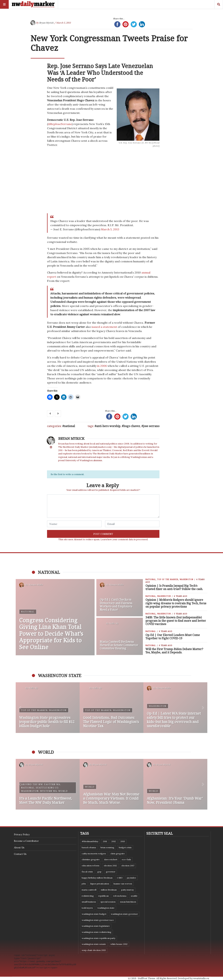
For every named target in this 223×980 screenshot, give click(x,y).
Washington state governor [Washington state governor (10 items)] (124, 914)
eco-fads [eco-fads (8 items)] (126, 859)
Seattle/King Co (47, 788)
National (69, 426)
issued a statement (104, 327)
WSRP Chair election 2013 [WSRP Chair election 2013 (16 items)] (94, 950)
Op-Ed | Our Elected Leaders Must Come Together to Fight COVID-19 (173, 637)
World (63, 791)
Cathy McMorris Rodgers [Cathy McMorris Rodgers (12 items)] (94, 854)
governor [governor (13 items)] (111, 872)
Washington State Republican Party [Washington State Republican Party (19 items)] (99, 938)
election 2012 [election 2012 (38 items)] (110, 866)
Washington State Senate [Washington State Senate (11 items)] (94, 944)
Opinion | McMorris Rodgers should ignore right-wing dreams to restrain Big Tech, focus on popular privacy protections (176, 603)
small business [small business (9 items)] (89, 902)
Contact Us (20, 854)
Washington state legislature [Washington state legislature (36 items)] (96, 926)
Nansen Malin (36, 585)
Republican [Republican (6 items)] (103, 896)
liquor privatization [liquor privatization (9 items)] (100, 884)
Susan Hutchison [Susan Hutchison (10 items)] (128, 902)
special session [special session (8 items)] (108, 902)
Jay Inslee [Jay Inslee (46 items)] (132, 878)
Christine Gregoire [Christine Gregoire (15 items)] (91, 859)
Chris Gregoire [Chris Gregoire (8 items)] (118, 854)
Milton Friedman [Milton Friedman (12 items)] (109, 890)
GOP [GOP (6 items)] (99, 872)
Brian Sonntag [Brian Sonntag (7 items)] (107, 847)
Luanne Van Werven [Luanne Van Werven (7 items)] (123, 884)
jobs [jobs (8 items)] (84, 884)
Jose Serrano (151, 426)
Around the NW (32, 784)
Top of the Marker (168, 579)
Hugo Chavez (132, 426)
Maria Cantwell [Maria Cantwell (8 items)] (89, 890)
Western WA (49, 791)
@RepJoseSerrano (60, 124)
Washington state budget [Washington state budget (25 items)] (94, 914)
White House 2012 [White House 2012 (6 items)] (119, 944)
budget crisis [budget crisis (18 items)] (125, 847)
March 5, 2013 (110, 229)
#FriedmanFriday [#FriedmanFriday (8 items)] (90, 841)
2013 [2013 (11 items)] (123, 841)
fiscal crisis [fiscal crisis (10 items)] (87, 872)
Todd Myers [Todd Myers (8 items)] (87, 908)
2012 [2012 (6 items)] (114, 841)
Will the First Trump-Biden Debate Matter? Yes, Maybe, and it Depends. (174, 651)
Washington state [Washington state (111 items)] (106, 908)
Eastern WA (52, 784)
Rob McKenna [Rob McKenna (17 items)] (120, 896)
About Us (19, 848)
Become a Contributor (26, 841)
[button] (20, 708)
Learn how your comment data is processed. (124, 539)
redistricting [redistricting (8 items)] (88, 896)
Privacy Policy (22, 834)
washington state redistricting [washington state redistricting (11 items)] (97, 932)
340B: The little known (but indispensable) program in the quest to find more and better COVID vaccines (176, 621)
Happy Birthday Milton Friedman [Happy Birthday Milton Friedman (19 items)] (97, 878)
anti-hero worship (108, 426)
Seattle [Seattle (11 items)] (134, 896)
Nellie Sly (114, 623)
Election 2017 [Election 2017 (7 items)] (128, 866)
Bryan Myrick (46, 23)
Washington (186, 579)
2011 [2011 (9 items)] (105, 841)
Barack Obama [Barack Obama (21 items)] (89, 847)
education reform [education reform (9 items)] (91, 866)
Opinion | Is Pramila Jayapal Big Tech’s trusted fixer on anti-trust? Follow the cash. (174, 587)
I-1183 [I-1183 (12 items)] (120, 878)
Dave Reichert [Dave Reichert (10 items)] (111, 859)
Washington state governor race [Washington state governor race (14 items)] (98, 920)
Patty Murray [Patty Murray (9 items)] (128, 890)
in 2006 (102, 366)
